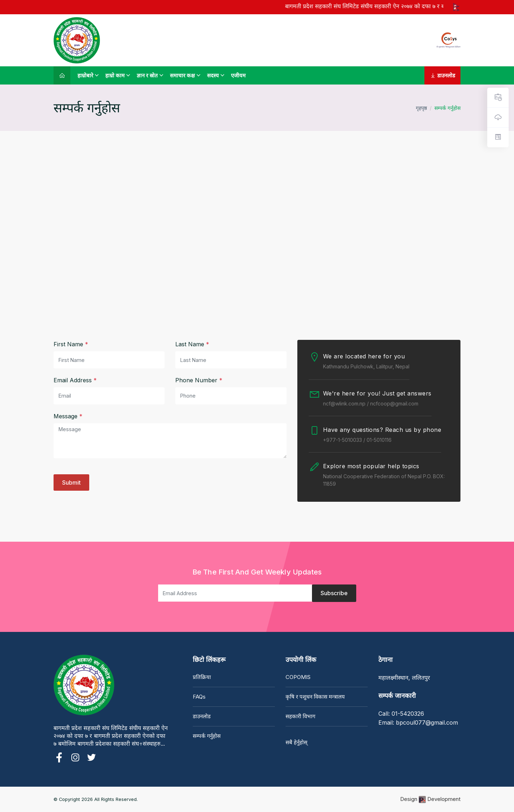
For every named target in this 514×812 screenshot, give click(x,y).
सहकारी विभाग (300, 716)
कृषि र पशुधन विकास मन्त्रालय (315, 697)
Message (68, 416)
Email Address (75, 380)
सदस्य (213, 75)
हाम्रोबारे (85, 75)
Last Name (192, 344)
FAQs (199, 697)
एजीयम (238, 75)
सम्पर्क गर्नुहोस (207, 736)
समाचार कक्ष (182, 75)
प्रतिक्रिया (202, 677)
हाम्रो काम (115, 75)
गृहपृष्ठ (421, 108)
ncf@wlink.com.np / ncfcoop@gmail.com (371, 404)
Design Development (430, 799)
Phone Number (199, 380)
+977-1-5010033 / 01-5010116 (357, 440)
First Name (71, 344)
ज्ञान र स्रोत (147, 75)
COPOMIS (298, 677)
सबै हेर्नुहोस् (296, 742)
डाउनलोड (442, 75)
